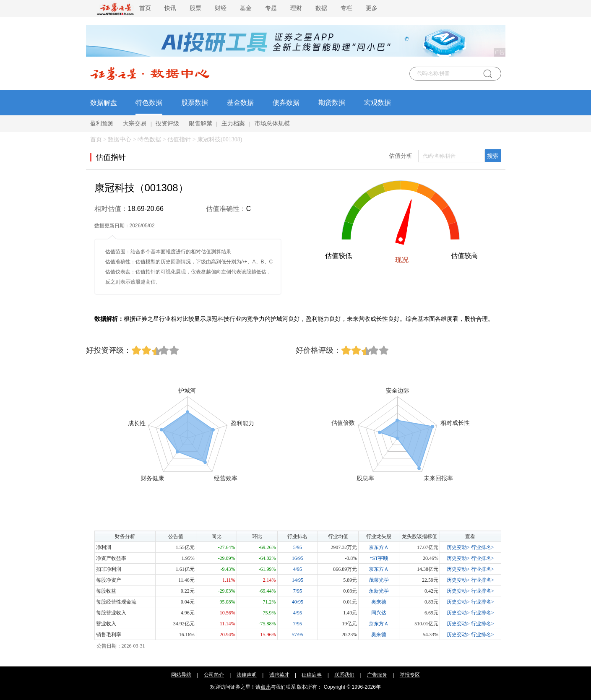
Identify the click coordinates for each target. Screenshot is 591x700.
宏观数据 (378, 103)
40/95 (298, 602)
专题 (271, 8)
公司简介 (214, 675)
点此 (266, 687)
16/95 (298, 558)
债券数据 (286, 103)
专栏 (346, 8)
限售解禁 (200, 124)
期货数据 (332, 103)
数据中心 (120, 139)
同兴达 (379, 613)
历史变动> (458, 547)
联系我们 (344, 675)
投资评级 (167, 124)
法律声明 (247, 675)
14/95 (298, 580)
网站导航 (181, 675)
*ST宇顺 (379, 558)
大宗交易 (135, 124)
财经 (221, 8)
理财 (296, 8)
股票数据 (195, 103)
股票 (195, 8)
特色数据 (149, 103)
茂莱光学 (379, 580)
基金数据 (240, 103)
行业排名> (483, 547)
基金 (246, 8)
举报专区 (410, 675)
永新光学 (379, 591)
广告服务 (377, 675)
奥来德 (379, 602)
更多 (372, 8)
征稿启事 (312, 675)
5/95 (298, 547)
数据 (321, 8)
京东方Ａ (379, 547)
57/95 (298, 635)
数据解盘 (104, 103)
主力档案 (233, 124)
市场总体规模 (272, 124)
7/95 (298, 591)
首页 (145, 8)
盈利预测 (102, 124)
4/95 (298, 569)
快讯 (170, 8)
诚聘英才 (279, 675)
